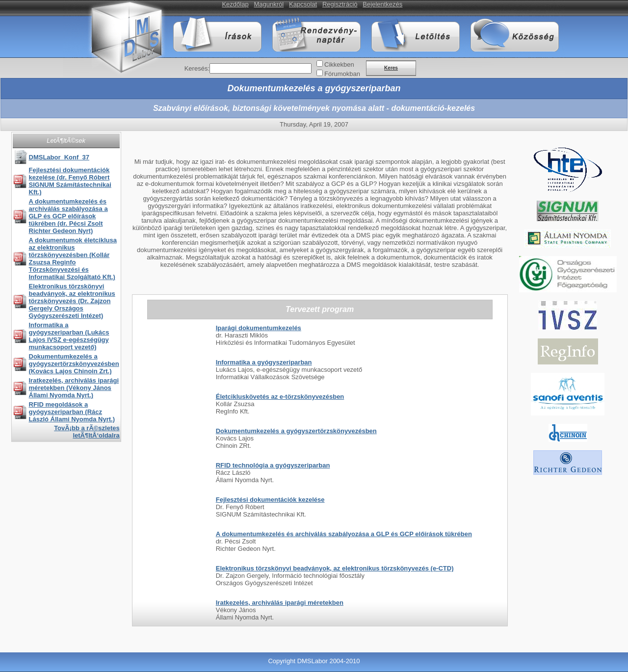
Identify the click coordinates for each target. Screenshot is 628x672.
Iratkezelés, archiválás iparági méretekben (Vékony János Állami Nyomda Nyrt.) (74, 388)
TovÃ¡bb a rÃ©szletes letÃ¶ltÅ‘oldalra (87, 432)
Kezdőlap (235, 4)
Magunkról (269, 4)
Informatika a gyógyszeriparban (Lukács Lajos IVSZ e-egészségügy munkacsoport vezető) (69, 336)
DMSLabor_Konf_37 (59, 157)
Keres (391, 68)
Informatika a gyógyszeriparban (264, 362)
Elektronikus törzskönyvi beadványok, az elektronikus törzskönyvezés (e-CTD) (335, 568)
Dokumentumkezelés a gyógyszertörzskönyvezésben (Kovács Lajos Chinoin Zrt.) (74, 364)
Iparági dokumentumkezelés (259, 328)
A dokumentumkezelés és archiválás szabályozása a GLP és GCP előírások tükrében (344, 534)
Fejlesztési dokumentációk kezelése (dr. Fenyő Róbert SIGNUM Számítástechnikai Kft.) (70, 181)
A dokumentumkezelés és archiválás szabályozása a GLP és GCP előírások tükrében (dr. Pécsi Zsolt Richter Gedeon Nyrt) (68, 216)
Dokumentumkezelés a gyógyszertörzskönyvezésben (296, 431)
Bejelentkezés (382, 4)
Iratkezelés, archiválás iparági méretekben (280, 603)
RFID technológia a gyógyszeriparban (273, 465)
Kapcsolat (303, 4)
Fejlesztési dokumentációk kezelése (270, 500)
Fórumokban (342, 74)
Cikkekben (339, 65)
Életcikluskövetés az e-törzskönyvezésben (280, 397)
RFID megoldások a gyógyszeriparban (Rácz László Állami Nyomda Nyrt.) (72, 412)
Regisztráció (340, 4)
